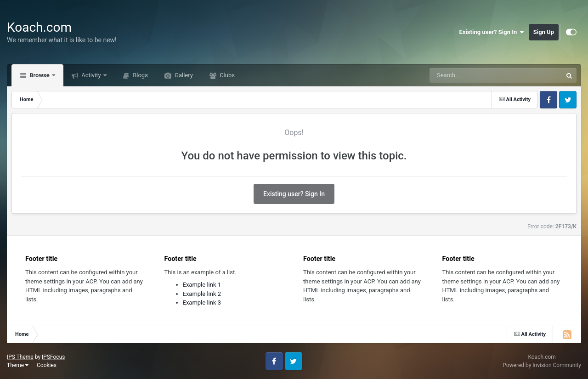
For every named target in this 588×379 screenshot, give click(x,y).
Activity (91, 75)
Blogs (140, 75)
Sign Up (544, 32)
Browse (40, 75)
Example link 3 (202, 303)
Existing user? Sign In (492, 32)
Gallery (183, 75)
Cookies (47, 365)
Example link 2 (202, 294)
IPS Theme (20, 357)
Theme (18, 365)
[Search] (473, 75)
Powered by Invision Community (542, 365)
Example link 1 (202, 285)
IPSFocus (53, 357)
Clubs (226, 75)
